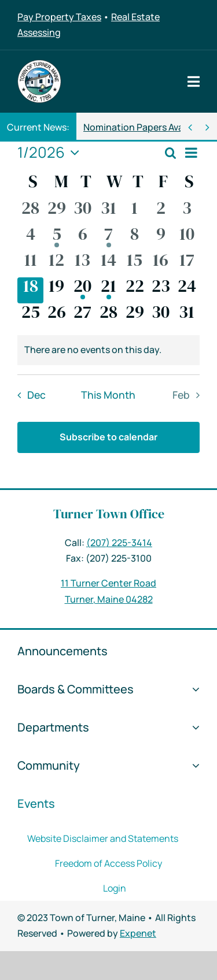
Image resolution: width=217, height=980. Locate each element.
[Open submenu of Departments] (193, 727)
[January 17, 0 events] (187, 264)
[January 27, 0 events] (82, 316)
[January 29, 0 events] (135, 316)
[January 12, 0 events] (56, 264)
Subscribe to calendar (108, 437)
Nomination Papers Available (145, 127)
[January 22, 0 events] (135, 290)
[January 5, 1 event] (56, 238)
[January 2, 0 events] (161, 212)
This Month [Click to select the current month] (108, 395)
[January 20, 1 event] (82, 290)
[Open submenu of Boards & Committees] (193, 689)
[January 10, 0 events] (187, 238)
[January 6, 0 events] (82, 238)
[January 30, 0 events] (161, 316)
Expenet (138, 933)
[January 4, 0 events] (30, 238)
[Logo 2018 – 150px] (39, 64)
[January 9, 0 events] (161, 238)
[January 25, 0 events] (30, 316)
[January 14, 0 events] (108, 264)
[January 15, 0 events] (135, 264)
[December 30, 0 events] (82, 212)
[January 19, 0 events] (56, 290)
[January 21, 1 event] (108, 290)
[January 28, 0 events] (108, 316)
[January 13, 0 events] (82, 264)
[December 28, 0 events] (30, 212)
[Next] (207, 127)
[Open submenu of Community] (193, 766)
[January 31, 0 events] (187, 316)
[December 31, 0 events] (108, 212)
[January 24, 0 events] (187, 290)
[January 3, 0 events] (187, 212)
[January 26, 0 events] (56, 316)
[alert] (108, 350)
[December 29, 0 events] (56, 212)
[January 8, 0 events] (135, 238)
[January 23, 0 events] (161, 290)
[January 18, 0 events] (30, 290)
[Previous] (190, 127)
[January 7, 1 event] (108, 238)
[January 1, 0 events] (135, 212)
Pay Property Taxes (59, 17)
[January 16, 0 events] (161, 264)
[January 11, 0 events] (30, 264)
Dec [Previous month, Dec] (36, 395)
